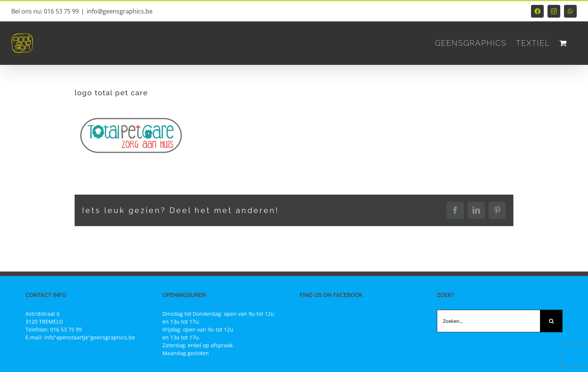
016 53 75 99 (66, 329)
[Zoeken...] (489, 321)
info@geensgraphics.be (120, 11)
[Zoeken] (551, 321)
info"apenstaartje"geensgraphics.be (90, 337)
